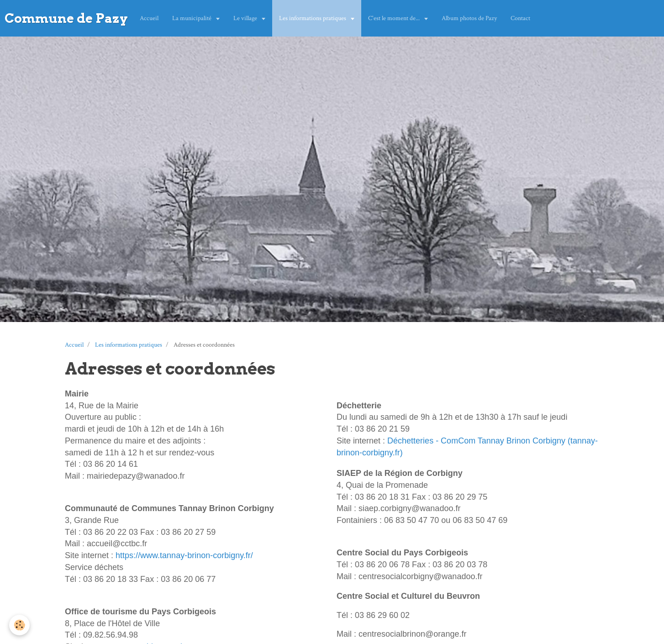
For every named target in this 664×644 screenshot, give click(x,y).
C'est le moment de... (395, 18)
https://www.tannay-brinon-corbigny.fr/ (184, 555)
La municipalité (192, 18)
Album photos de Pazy (469, 18)
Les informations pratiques (313, 18)
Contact (520, 18)
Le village (246, 18)
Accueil (149, 18)
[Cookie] (19, 625)
